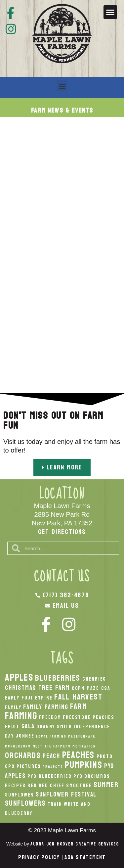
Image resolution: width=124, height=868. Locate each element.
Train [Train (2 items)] (55, 804)
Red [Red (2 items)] (32, 786)
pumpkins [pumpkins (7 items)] (83, 765)
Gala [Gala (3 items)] (28, 726)
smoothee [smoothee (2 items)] (79, 786)
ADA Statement (85, 857)
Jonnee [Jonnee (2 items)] (25, 736)
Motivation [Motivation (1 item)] (84, 746)
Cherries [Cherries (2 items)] (94, 679)
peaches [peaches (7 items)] (79, 755)
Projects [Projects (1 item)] (53, 767)
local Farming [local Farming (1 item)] (51, 736)
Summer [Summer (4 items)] (106, 785)
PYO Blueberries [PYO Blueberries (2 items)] (49, 776)
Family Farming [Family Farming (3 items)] (46, 707)
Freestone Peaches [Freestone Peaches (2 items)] (89, 717)
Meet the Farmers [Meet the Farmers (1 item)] (52, 746)
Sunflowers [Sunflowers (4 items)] (25, 803)
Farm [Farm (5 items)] (79, 706)
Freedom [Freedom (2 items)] (50, 717)
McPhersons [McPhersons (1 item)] (18, 746)
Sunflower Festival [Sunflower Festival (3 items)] (66, 794)
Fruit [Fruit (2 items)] (12, 727)
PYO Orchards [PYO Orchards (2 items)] (92, 776)
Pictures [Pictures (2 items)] (29, 766)
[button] (110, 12)
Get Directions (62, 532)
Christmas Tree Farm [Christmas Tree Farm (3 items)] (37, 688)
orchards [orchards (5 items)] (23, 755)
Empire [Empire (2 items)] (44, 698)
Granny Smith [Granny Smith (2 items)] (54, 727)
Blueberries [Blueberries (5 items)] (58, 678)
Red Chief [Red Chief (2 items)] (51, 786)
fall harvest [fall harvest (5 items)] (78, 697)
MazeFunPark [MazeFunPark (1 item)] (82, 736)
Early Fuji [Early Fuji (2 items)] (19, 698)
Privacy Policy (39, 857)
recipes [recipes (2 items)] (15, 786)
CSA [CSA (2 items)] (106, 688)
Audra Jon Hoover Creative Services (75, 844)
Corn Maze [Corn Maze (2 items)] (85, 688)
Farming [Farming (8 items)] (21, 716)
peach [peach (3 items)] (51, 756)
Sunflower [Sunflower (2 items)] (19, 795)
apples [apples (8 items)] (19, 677)
